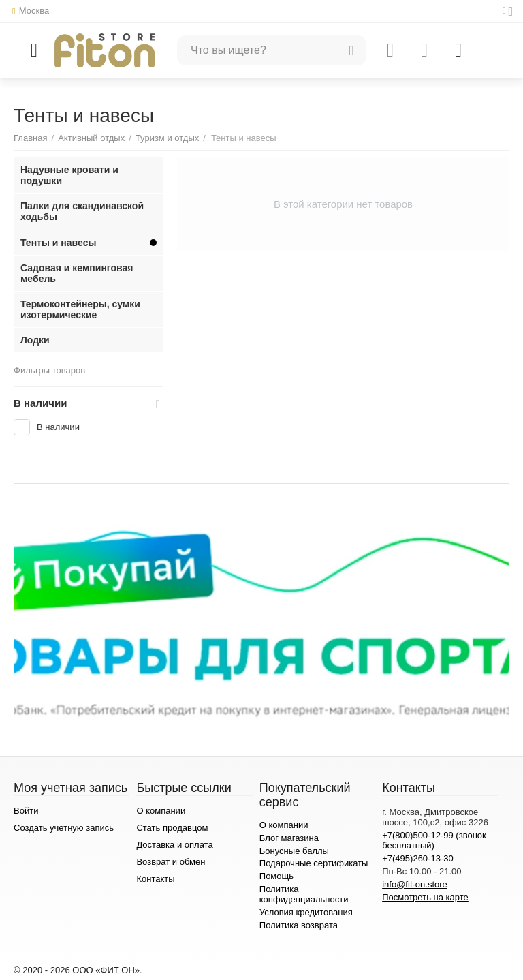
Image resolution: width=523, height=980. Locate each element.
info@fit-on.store (415, 884)
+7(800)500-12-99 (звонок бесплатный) (434, 840)
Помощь (276, 876)
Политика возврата (299, 925)
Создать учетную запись (64, 828)
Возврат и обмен (171, 862)
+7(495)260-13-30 (418, 858)
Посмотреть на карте (425, 897)
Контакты (155, 879)
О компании (161, 811)
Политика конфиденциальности (304, 894)
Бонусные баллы (294, 851)
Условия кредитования (306, 912)
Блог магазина (289, 838)
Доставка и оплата (174, 845)
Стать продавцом (172, 828)
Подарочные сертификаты (314, 863)
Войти (26, 811)
